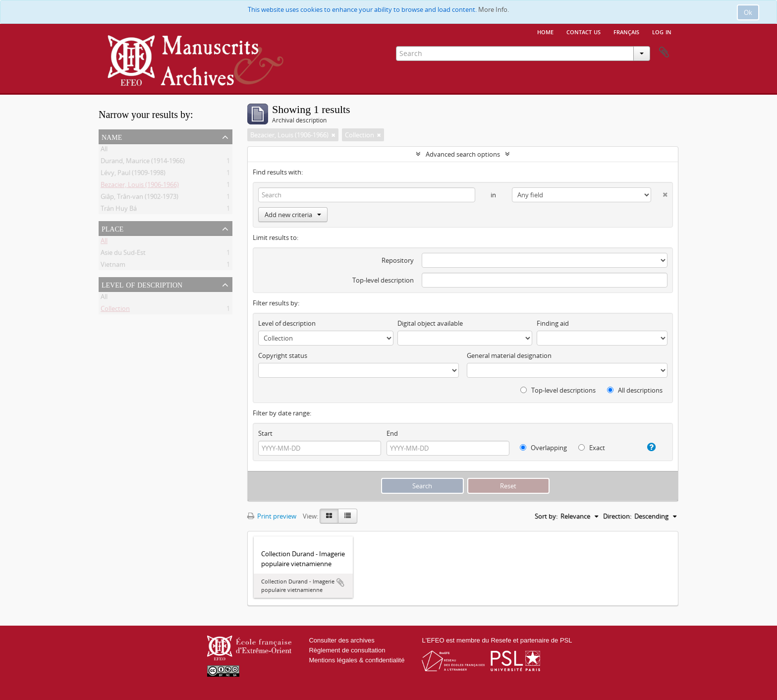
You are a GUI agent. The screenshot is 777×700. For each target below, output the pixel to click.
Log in (662, 31)
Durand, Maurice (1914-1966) (143, 163)
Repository (398, 260)
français (626, 31)
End (392, 433)
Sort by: (546, 516)
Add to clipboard (340, 583)
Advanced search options (463, 154)
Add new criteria (293, 215)
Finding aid (553, 323)
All (104, 151)
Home (545, 31)
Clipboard (664, 53)
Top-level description (383, 280)
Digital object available (430, 323)
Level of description (142, 284)
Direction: (617, 516)
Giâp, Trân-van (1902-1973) (139, 198)
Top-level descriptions (558, 390)
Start (265, 433)
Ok (748, 12)
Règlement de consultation (347, 650)
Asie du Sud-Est (123, 254)
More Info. (494, 9)
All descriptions (635, 390)
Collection (115, 310)
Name (112, 136)
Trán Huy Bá (119, 210)
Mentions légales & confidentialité (357, 660)
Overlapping (543, 448)
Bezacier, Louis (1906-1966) (140, 186)
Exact (592, 448)
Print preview (272, 516)
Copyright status (283, 355)
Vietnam (113, 266)
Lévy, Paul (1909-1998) (133, 175)
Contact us (583, 31)
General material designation (509, 355)
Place (112, 228)
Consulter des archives (341, 640)
